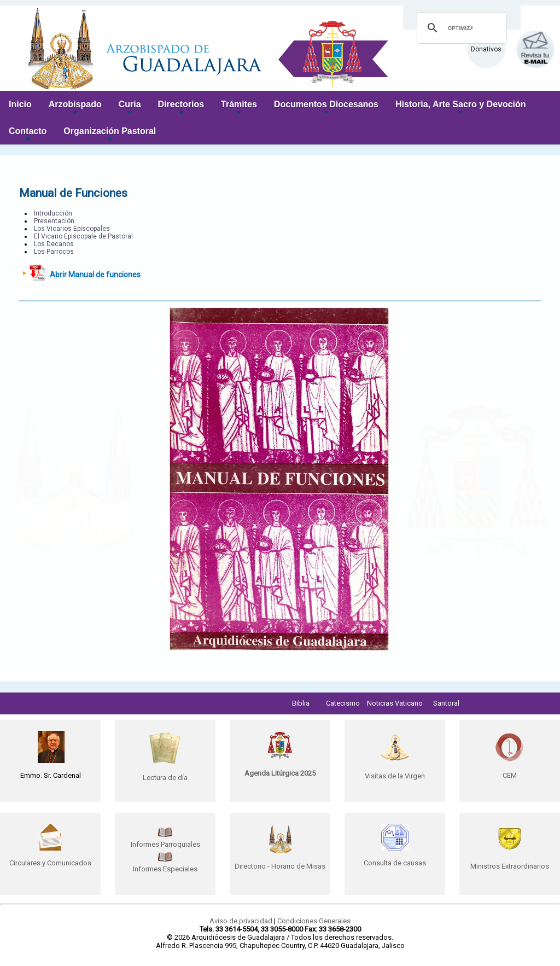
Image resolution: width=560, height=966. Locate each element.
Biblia (301, 703)
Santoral (446, 703)
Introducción (53, 213)
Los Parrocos (54, 252)
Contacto (28, 135)
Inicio (20, 104)
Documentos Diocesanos (326, 109)
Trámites (239, 109)
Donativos (486, 49)
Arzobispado (75, 109)
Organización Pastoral (110, 135)
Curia (130, 109)
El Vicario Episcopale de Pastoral (83, 236)
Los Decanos (54, 244)
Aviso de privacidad (241, 921)
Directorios (181, 109)
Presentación (54, 221)
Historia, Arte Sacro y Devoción (461, 109)
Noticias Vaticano (395, 703)
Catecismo (343, 703)
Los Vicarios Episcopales (72, 229)
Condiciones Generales (314, 921)
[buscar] (460, 28)
